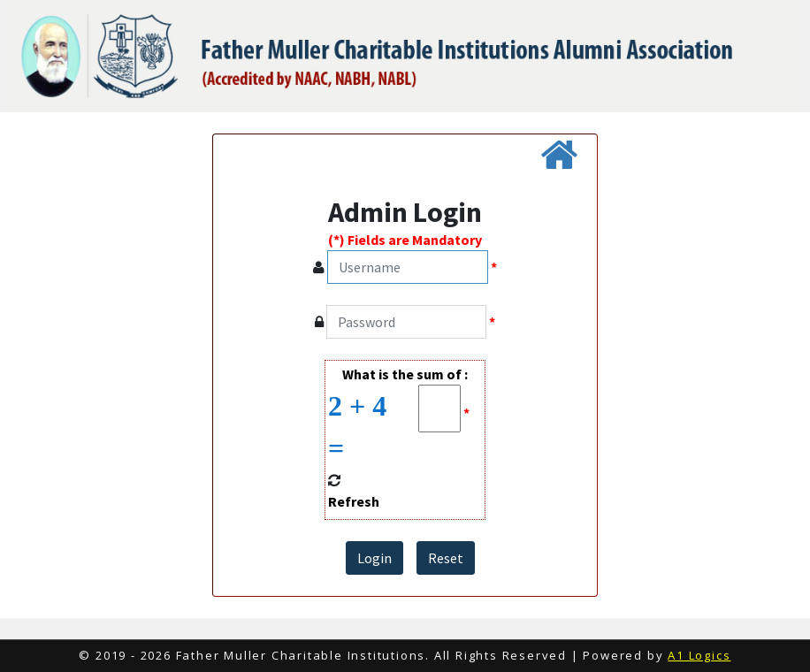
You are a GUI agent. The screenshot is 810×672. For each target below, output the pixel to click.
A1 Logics (699, 655)
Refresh (354, 501)
